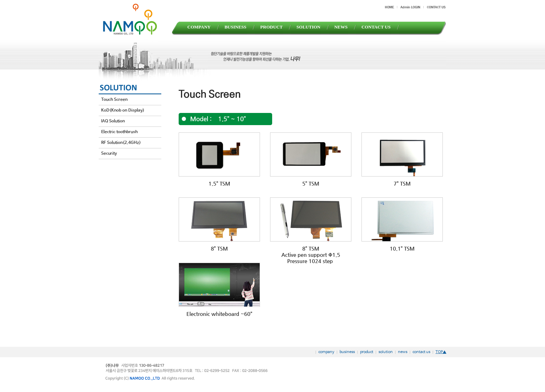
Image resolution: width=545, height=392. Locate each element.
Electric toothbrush (119, 132)
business (347, 352)
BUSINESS (235, 27)
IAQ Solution (113, 121)
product (367, 352)
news (403, 352)
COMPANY (199, 27)
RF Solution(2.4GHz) (121, 143)
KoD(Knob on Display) (123, 111)
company (326, 352)
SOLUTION (308, 27)
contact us (421, 352)
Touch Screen (114, 100)
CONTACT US (376, 27)
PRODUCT (271, 27)
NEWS (341, 27)
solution (386, 352)
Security (109, 154)
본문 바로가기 (0, 0)
